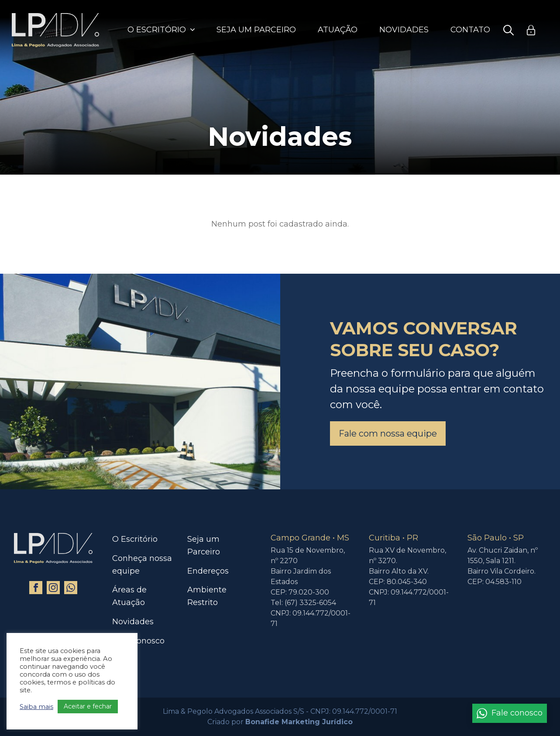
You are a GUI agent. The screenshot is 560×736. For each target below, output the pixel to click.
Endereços (208, 571)
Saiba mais (36, 707)
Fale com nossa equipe (388, 433)
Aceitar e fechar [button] (88, 706)
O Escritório (157, 30)
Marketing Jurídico (317, 722)
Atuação (338, 30)
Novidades (404, 30)
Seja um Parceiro (256, 30)
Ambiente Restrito (207, 596)
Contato (470, 30)
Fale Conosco (138, 641)
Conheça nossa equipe (142, 565)
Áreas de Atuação (129, 596)
